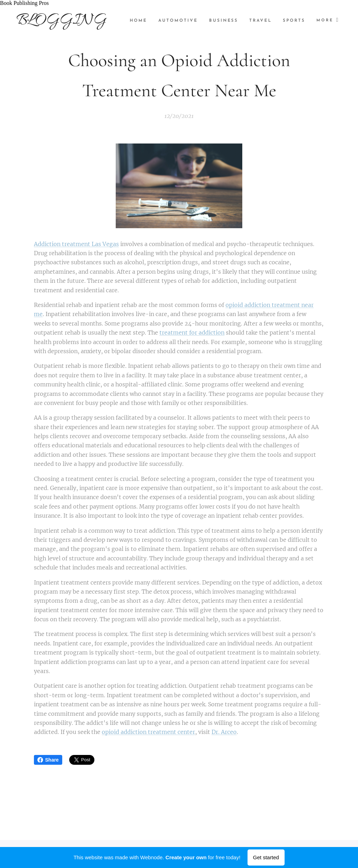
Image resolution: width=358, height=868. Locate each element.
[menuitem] (172, 21)
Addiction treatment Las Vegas (76, 244)
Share (48, 760)
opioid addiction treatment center (148, 732)
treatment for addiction (192, 333)
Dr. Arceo (224, 732)
